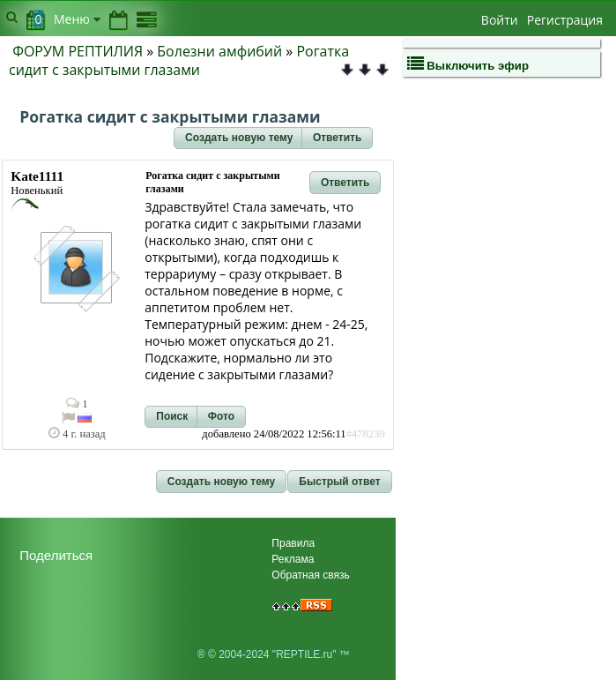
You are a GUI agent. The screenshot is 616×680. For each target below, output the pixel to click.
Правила (293, 543)
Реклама (293, 559)
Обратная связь (310, 575)
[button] (239, 138)
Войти (500, 20)
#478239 (366, 434)
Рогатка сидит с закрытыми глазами (179, 60)
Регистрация (565, 20)
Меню (77, 19)
